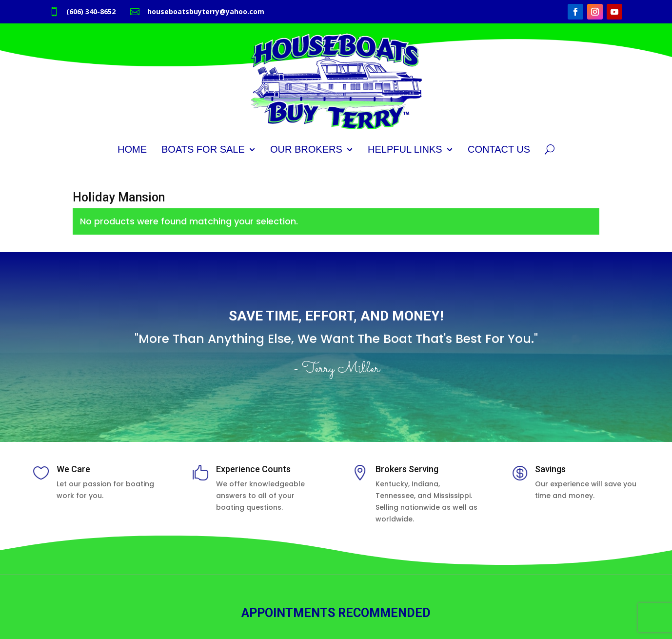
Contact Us (499, 149)
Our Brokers (306, 149)
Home (132, 149)
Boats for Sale (203, 149)
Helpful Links (405, 149)
